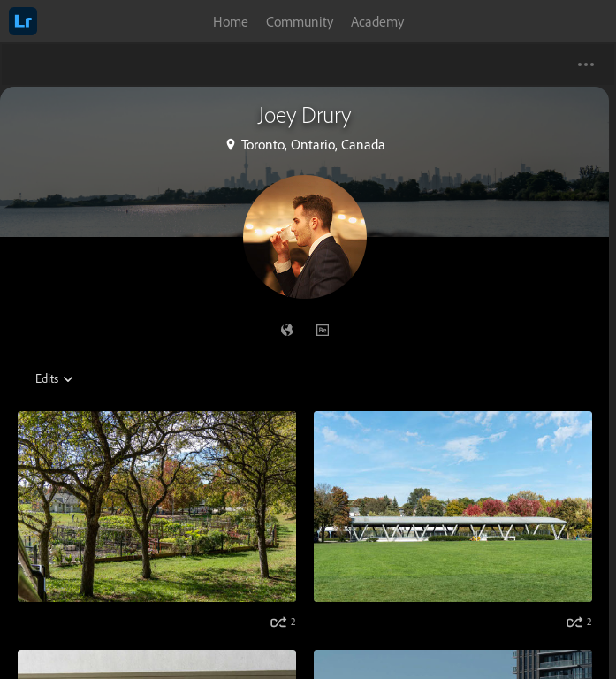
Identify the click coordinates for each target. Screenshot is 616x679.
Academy (377, 21)
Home (231, 21)
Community (300, 21)
